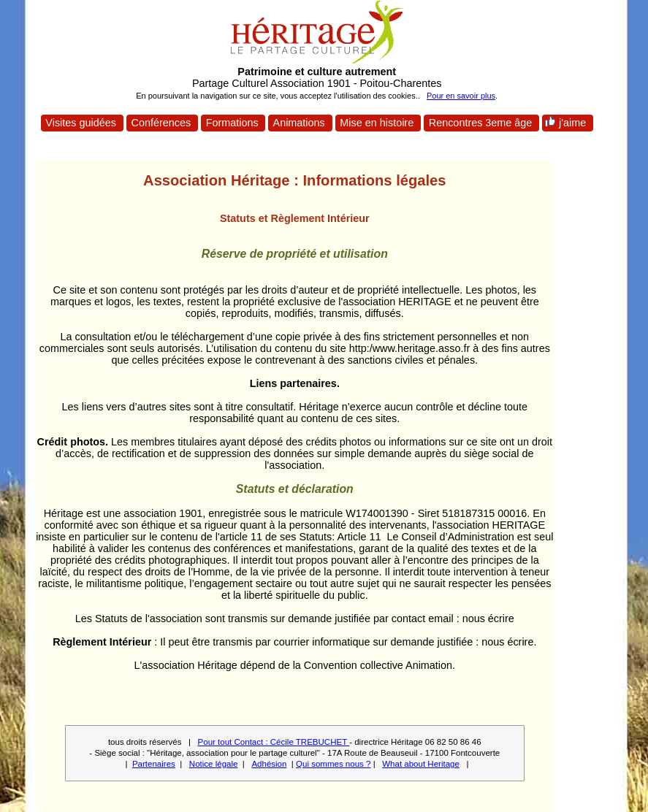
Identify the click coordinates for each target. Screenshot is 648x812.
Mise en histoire (377, 123)
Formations (232, 123)
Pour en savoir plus (461, 96)
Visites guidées (81, 123)
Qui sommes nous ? (333, 764)
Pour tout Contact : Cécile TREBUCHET (274, 742)
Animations (299, 123)
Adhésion (269, 764)
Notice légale (214, 764)
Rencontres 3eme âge (481, 123)
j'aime (567, 122)
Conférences (161, 123)
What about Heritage (421, 764)
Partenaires (154, 764)
